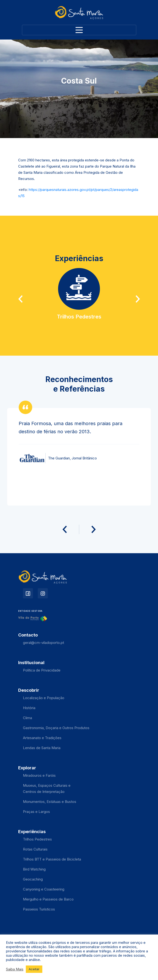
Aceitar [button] (34, 969)
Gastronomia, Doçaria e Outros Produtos (56, 728)
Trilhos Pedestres (37, 839)
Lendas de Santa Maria (42, 748)
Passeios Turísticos (39, 909)
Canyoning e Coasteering (44, 889)
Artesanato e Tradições (42, 738)
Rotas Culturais (35, 849)
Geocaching (33, 879)
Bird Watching (34, 869)
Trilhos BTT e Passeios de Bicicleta (52, 859)
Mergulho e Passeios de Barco (48, 899)
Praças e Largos (36, 812)
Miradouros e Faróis (39, 775)
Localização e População (44, 698)
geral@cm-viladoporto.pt (44, 643)
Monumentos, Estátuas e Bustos (50, 802)
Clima (27, 718)
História (29, 708)
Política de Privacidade (42, 670)
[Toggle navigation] (79, 30)
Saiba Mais (15, 969)
